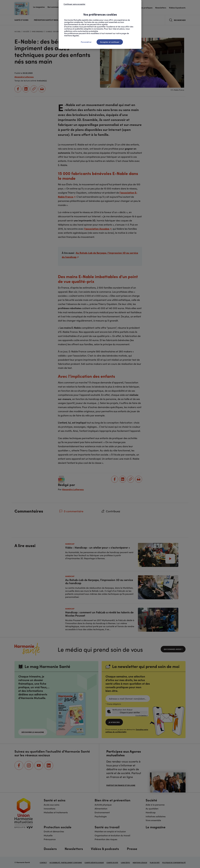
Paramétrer (86, 42)
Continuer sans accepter (74, 4)
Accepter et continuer (110, 42)
